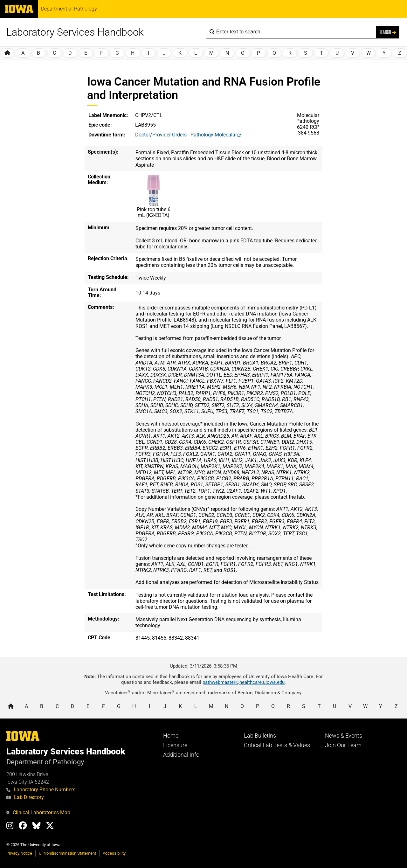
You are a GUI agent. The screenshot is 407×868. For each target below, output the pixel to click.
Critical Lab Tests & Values (277, 745)
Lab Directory (25, 797)
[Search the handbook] (295, 32)
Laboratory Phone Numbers (41, 790)
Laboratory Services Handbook (75, 32)
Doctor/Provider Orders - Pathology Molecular (186, 135)
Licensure (175, 745)
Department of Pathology (69, 9)
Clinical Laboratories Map (38, 812)
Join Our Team (343, 745)
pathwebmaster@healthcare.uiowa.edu (244, 682)
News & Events (344, 736)
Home (171, 736)
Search (388, 32)
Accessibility (114, 853)
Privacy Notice (19, 853)
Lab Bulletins (260, 736)
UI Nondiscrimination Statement (67, 853)
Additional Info (181, 755)
